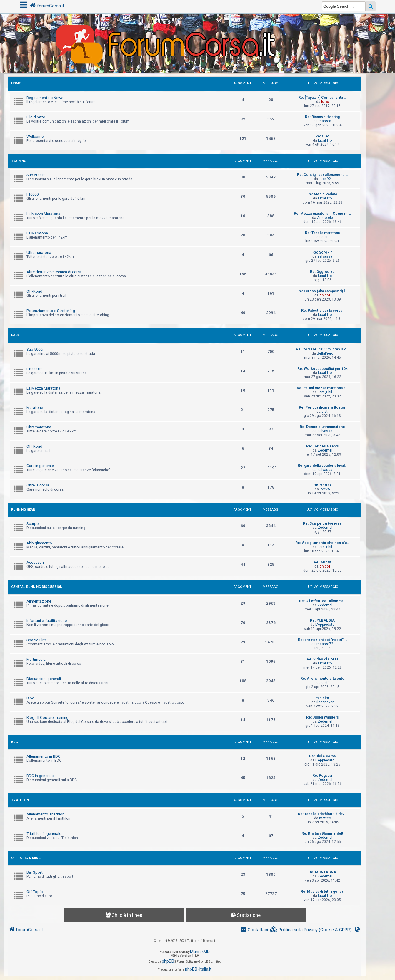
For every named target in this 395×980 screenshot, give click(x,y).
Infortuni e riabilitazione (47, 621)
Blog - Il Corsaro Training (47, 718)
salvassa (325, 256)
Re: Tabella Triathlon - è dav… (322, 814)
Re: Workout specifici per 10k (322, 369)
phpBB (168, 961)
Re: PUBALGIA (322, 620)
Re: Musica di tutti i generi (322, 892)
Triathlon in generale (44, 834)
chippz (325, 295)
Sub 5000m (36, 175)
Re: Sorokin (322, 252)
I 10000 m (35, 369)
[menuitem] (311, 930)
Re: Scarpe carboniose (322, 523)
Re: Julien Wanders (322, 717)
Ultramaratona (39, 252)
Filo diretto (36, 117)
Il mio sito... (322, 698)
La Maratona (37, 233)
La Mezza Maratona (43, 214)
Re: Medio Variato (322, 194)
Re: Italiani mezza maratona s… (322, 388)
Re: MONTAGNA (322, 872)
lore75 (325, 489)
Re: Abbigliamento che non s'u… (322, 543)
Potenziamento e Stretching (51, 311)
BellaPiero (325, 353)
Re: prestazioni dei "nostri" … (322, 640)
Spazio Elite (37, 640)
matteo (325, 818)
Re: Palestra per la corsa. (322, 311)
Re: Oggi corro (322, 272)
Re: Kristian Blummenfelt (322, 833)
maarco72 (325, 644)
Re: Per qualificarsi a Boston (322, 407)
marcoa (325, 121)
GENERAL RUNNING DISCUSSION (37, 587)
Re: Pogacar (322, 776)
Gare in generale (40, 466)
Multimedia (36, 659)
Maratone (35, 408)
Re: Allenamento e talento (322, 679)
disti (325, 237)
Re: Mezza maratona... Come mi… (322, 214)
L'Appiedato (325, 625)
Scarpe (32, 524)
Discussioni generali (44, 679)
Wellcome (35, 136)
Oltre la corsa (38, 485)
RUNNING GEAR (23, 510)
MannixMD (200, 952)
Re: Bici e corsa (322, 756)
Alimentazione (39, 601)
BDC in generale (40, 776)
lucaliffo (325, 140)
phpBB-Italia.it (198, 969)
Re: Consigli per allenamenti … (322, 175)
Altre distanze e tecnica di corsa (54, 272)
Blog (30, 698)
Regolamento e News (45, 98)
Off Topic (35, 892)
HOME (16, 83)
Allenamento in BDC (44, 756)
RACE (15, 335)
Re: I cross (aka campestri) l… (322, 291)
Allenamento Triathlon (45, 814)
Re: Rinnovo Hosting (322, 117)
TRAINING (19, 161)
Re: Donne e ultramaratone (322, 427)
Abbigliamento (39, 543)
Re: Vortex (322, 485)
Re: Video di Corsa (322, 659)
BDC (15, 742)
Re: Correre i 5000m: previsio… (322, 349)
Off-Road (34, 291)
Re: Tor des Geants (322, 446)
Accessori (35, 562)
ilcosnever (325, 702)
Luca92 (325, 179)
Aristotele (325, 218)
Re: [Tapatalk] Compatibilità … (322, 98)
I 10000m (34, 194)
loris (325, 102)
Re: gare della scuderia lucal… (322, 466)
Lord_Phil (325, 392)
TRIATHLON (20, 800)
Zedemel (325, 450)
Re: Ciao (322, 136)
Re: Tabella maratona (322, 233)
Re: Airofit (322, 562)
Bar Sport (35, 872)
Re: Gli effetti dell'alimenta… (322, 601)
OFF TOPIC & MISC (26, 858)
